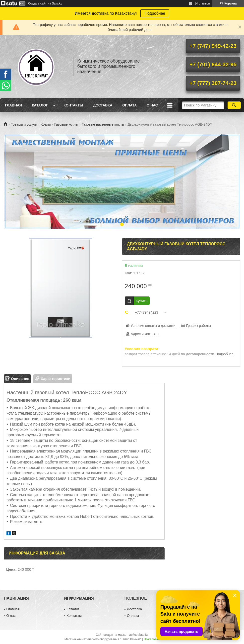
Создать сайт (37, 3)
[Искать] (234, 105)
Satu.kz (143, 635)
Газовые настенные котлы (103, 124)
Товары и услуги (24, 124)
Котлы (46, 124)
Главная (13, 105)
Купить (142, 301)
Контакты (73, 105)
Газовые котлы (66, 124)
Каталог (40, 105)
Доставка (103, 105)
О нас (152, 105)
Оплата (129, 105)
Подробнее (155, 13)
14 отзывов (202, 3)
